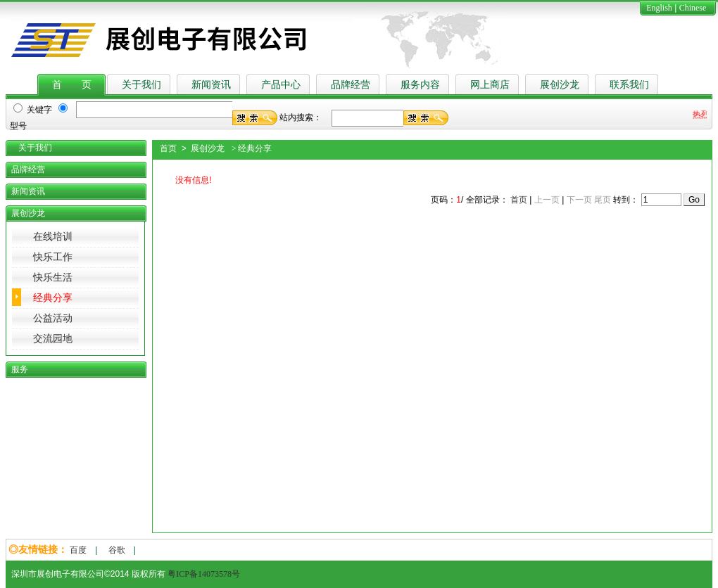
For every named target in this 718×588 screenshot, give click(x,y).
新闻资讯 (211, 85)
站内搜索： (301, 117)
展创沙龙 (560, 85)
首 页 (72, 85)
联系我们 (629, 85)
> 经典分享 (250, 148)
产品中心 (281, 85)
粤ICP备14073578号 (204, 574)
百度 (78, 550)
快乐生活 (53, 277)
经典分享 (53, 298)
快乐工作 (53, 257)
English (659, 8)
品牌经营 (351, 85)
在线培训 (53, 237)
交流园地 (53, 339)
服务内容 (420, 85)
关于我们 (141, 85)
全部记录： (487, 200)
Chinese (693, 8)
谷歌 (117, 550)
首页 (519, 200)
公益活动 (53, 318)
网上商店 (490, 85)
